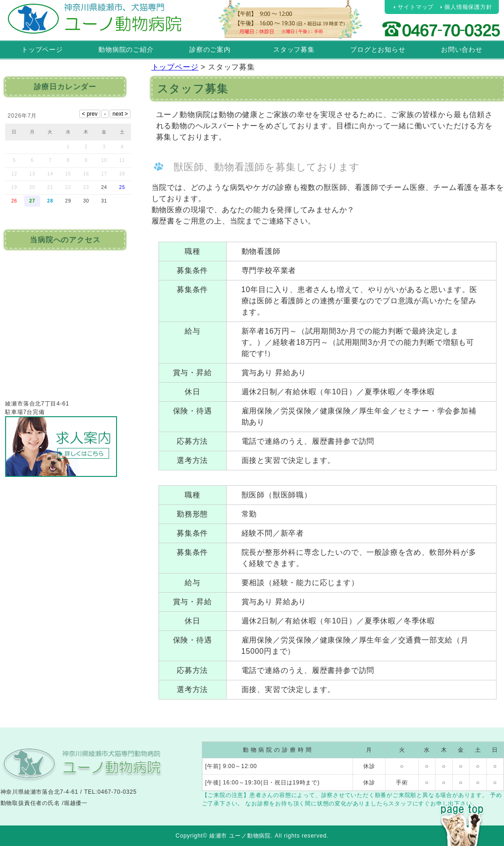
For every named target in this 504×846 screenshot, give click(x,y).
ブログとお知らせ (378, 49)
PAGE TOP (462, 808)
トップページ (42, 49)
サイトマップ (416, 7)
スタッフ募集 (294, 49)
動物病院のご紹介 (126, 49)
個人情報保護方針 (468, 7)
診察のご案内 (210, 49)
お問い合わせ (462, 49)
